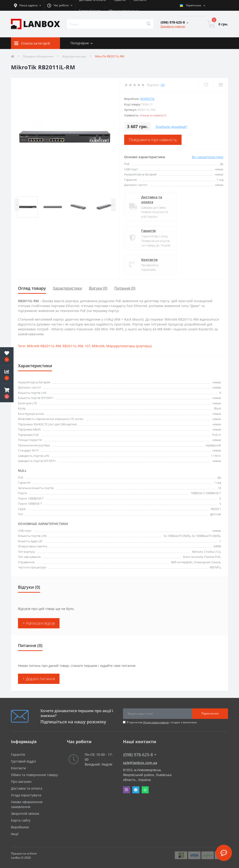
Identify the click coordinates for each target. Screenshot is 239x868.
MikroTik (147, 99)
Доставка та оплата (152, 199)
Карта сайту (21, 820)
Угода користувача (156, 722)
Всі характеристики (208, 157)
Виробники (20, 827)
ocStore (32, 853)
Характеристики (67, 288)
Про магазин (21, 782)
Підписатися (210, 713)
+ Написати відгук (39, 623)
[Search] (148, 24)
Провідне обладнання (38, 56)
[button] (7, 393)
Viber (127, 790)
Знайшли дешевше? (171, 127)
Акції (15, 834)
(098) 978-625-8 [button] (140, 755)
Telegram (136, 790)
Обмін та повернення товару (34, 775)
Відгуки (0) (98, 288)
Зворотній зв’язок (25, 814)
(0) (163, 85)
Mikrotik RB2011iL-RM (44, 346)
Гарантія (148, 231)
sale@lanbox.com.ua (140, 763)
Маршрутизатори (74, 56)
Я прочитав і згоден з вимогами (162, 722)
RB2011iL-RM (73, 346)
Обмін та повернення (123, 11)
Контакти (149, 260)
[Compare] (221, 85)
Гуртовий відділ (90, 11)
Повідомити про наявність (153, 140)
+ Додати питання (39, 679)
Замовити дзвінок (173, 26)
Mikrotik (98, 346)
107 (88, 346)
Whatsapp (145, 790)
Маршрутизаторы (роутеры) (129, 346)
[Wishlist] (206, 85)
